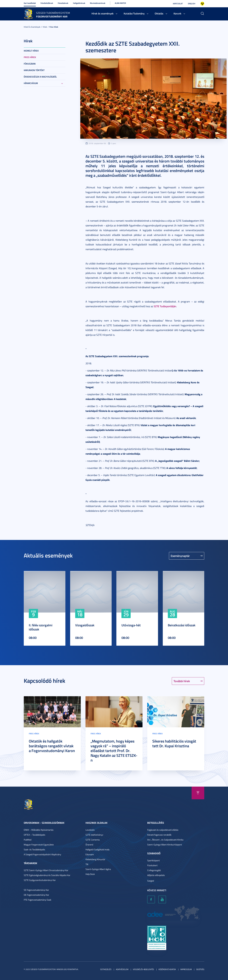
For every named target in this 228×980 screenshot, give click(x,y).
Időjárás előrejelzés (156, 875)
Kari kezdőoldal (30, 3)
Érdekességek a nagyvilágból (40, 77)
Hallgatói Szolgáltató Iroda (97, 849)
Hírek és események (103, 13)
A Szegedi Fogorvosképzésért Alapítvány (42, 854)
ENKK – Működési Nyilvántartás (39, 830)
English (192, 4)
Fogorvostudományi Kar (52, 16)
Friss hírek (54, 27)
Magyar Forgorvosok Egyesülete (39, 845)
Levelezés (90, 830)
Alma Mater (120, 3)
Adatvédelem (122, 969)
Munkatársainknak (98, 3)
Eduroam (90, 854)
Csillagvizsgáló (154, 870)
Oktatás (159, 13)
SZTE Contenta (93, 840)
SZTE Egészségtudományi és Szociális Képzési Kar (47, 875)
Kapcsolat (178, 4)
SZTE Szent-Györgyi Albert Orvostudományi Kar (46, 870)
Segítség (200, 969)
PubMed (28, 840)
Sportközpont (154, 860)
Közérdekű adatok (167, 969)
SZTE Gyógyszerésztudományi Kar (40, 880)
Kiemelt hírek (31, 51)
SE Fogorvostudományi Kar (36, 890)
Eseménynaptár (180, 556)
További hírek (182, 681)
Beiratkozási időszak (182, 625)
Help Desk (90, 874)
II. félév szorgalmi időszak (41, 627)
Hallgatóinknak (79, 3)
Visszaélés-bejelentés (143, 969)
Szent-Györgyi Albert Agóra (98, 869)
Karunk (177, 13)
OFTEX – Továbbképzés (35, 835)
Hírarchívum (31, 83)
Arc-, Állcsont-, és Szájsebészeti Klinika (165, 840)
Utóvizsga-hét (131, 625)
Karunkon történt (34, 70)
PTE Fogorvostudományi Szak (38, 900)
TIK (87, 864)
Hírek (45, 27)
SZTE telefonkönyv (94, 835)
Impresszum (186, 969)
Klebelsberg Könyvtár (95, 859)
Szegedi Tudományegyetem (53, 13)
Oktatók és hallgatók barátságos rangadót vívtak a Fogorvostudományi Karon (52, 746)
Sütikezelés (106, 969)
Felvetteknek (63, 3)
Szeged (151, 881)
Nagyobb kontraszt (202, 4)
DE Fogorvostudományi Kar (36, 895)
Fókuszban (30, 64)
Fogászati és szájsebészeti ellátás (163, 830)
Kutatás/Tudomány (134, 13)
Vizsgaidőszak (85, 625)
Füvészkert (152, 865)
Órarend (89, 845)
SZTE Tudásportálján (165, 306)
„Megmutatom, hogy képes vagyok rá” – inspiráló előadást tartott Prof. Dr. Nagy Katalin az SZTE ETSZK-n (114, 751)
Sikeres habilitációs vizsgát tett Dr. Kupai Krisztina (174, 743)
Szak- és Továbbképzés (34, 849)
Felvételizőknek (47, 3)
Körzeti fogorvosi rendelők (159, 835)
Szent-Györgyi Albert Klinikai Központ (165, 845)
